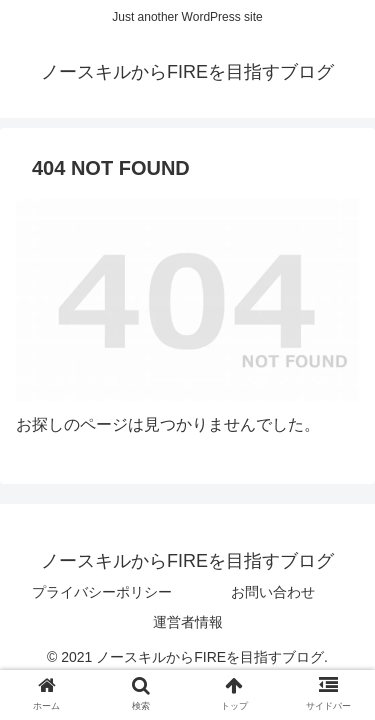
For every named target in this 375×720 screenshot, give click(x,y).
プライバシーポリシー (102, 592)
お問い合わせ (273, 592)
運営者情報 (188, 622)
